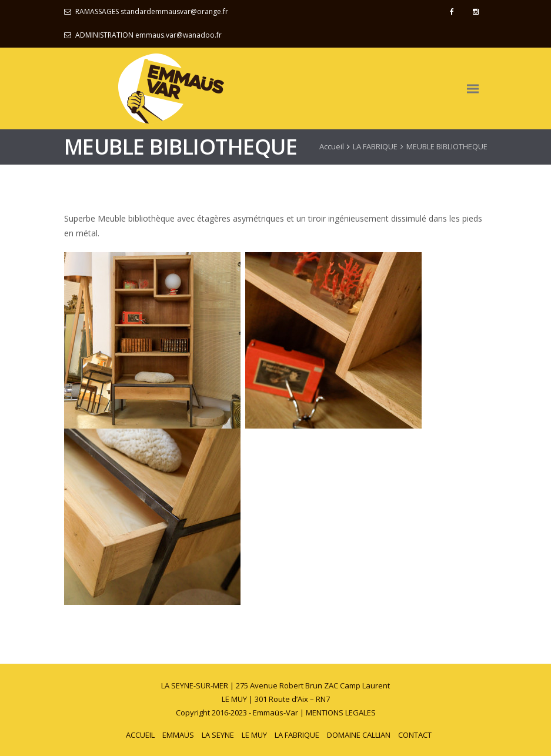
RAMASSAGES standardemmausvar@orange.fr (152, 11)
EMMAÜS (178, 735)
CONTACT (415, 735)
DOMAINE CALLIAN (359, 735)
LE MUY (254, 735)
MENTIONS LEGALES (341, 712)
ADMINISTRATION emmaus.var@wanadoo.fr (148, 35)
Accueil (332, 146)
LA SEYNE (218, 735)
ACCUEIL (140, 735)
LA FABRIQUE (375, 146)
